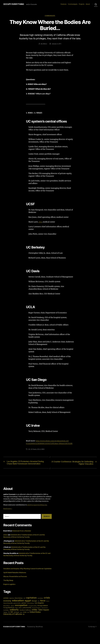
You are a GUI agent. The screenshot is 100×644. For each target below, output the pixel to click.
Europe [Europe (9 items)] (34, 601)
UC (29, 449)
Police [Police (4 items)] (20, 608)
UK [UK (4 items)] (28, 612)
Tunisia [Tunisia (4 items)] (5, 612)
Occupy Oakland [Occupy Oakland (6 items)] (43, 606)
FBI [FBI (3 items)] (39, 601)
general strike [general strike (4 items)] (17, 603)
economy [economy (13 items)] (7, 601)
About (88, 4)
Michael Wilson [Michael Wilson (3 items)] (7, 606)
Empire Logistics (9, 584)
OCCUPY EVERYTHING (14, 4)
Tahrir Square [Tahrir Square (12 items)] (44, 610)
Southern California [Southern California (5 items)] (25, 610)
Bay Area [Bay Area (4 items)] (12, 598)
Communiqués (73, 4)
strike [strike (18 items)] (34, 610)
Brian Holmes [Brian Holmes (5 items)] (19, 598)
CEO (40, 222)
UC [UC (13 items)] (12, 612)
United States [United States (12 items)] (35, 612)
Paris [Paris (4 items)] (17, 608)
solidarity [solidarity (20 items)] (14, 610)
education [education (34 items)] (18, 601)
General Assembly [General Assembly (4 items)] (8, 603)
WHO (43, 449)
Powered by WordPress (35, 627)
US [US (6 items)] (24, 614)
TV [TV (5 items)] (9, 612)
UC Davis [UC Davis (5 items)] (16, 612)
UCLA (39, 449)
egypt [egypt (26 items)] (28, 601)
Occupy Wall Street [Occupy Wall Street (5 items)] (9, 608)
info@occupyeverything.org (37, 505)
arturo (6, 535)
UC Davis (34, 449)
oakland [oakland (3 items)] (12, 606)
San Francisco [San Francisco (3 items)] (45, 608)
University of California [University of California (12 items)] (13, 614)
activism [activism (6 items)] (6, 598)
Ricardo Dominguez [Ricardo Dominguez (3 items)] (36, 608)
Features (64, 4)
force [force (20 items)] (43, 601)
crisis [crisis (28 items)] (47, 598)
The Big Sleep (8, 581)
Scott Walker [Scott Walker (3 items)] (6, 610)
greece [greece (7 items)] (24, 603)
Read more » (8, 509)
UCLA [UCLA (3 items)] (21, 613)
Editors (45, 44)
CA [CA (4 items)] (24, 598)
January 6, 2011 (57, 44)
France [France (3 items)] (48, 601)
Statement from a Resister (22, 531)
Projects (82, 4)
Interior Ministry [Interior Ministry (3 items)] (31, 603)
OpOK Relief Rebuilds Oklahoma (15, 573)
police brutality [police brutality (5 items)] (27, 608)
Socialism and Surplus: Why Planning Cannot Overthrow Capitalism (27, 569)
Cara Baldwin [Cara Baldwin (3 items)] (40, 598)
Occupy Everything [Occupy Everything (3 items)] (32, 606)
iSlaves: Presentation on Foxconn (15, 577)
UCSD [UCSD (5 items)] (25, 612)
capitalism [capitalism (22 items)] (31, 598)
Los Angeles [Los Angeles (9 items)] (39, 603)
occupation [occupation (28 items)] (21, 605)
